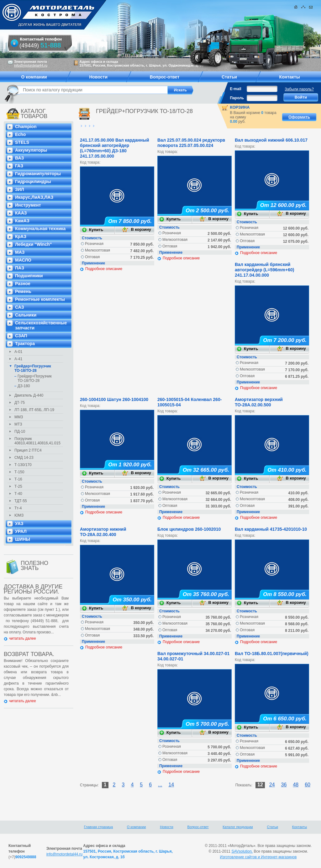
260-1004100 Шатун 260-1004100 (114, 399)
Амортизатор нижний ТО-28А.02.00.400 (103, 532)
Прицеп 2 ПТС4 (28, 450)
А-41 (18, 359)
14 (171, 785)
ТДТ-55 (21, 501)
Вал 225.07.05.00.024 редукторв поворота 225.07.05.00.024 (191, 143)
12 (260, 785)
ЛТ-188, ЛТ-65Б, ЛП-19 (34, 410)
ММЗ (19, 417)
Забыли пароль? (299, 89)
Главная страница (98, 827)
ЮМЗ (19, 515)
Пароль (237, 98)
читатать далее (23, 638)
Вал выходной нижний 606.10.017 (271, 140)
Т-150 (19, 472)
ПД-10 (20, 431)
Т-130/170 (23, 465)
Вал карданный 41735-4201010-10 (271, 529)
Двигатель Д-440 (29, 395)
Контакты (300, 827)
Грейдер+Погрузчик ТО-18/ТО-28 (33, 368)
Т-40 (18, 494)
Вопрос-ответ (198, 827)
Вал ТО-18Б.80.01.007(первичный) (272, 654)
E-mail (236, 89)
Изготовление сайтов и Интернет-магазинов (258, 857)
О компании (137, 827)
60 (308, 785)
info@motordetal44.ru (65, 854)
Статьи (272, 827)
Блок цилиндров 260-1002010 (189, 529)
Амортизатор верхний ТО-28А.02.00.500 (259, 402)
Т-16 (18, 479)
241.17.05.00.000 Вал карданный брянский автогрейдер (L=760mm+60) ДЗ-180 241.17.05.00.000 (115, 148)
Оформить (299, 117)
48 (296, 785)
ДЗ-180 (24, 386)
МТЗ (18, 424)
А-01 (18, 352)
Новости (167, 827)
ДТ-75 (20, 403)
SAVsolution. (242, 851)
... (160, 785)
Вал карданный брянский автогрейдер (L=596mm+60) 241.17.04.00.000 (264, 270)
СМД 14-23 (24, 458)
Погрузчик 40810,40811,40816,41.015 (37, 441)
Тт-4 (18, 508)
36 (284, 785)
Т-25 (18, 486)
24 (272, 785)
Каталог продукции (238, 827)
